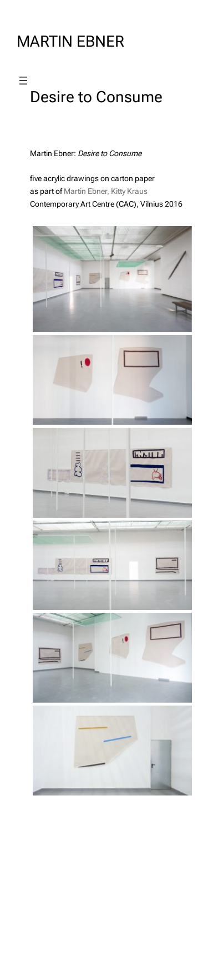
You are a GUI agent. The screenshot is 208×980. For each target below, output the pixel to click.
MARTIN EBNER (70, 41)
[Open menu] (23, 81)
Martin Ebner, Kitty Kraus (106, 191)
